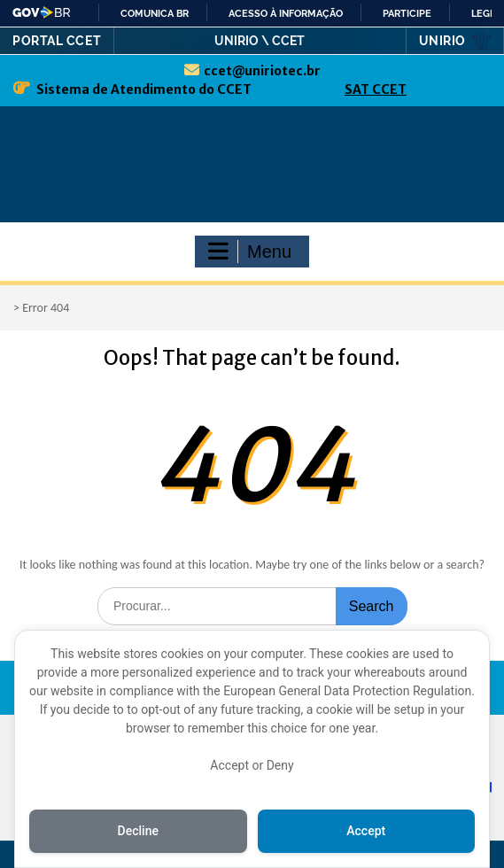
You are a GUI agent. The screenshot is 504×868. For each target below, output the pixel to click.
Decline (138, 831)
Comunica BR (155, 13)
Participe (407, 13)
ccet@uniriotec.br (262, 71)
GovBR (42, 12)
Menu (250, 252)
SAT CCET (376, 89)
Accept (366, 831)
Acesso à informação (286, 13)
